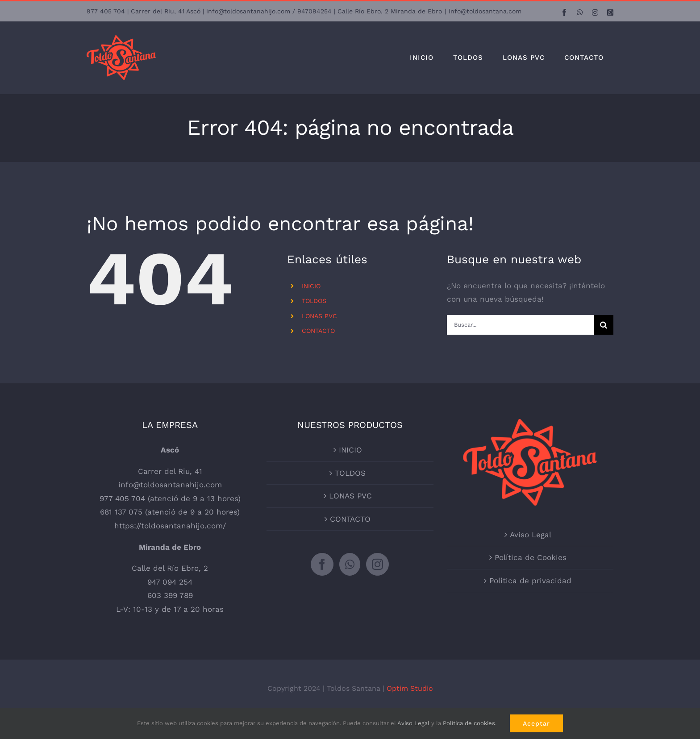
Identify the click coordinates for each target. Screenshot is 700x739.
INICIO (311, 286)
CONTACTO (318, 331)
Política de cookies (469, 723)
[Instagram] (377, 564)
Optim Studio (410, 688)
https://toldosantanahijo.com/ (170, 526)
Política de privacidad (530, 581)
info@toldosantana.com (485, 11)
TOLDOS (314, 301)
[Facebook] (322, 564)
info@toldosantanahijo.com (170, 485)
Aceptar (536, 723)
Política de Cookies (531, 557)
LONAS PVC (319, 316)
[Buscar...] (520, 325)
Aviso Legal (531, 535)
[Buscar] (604, 325)
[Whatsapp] (350, 564)
